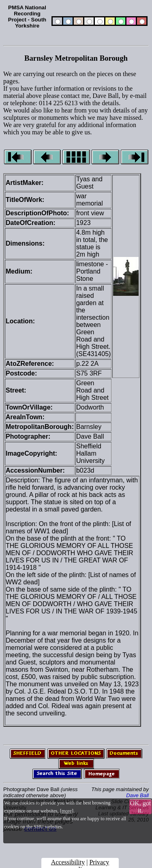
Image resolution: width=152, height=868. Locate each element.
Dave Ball (137, 795)
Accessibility (68, 862)
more (67, 811)
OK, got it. (141, 807)
